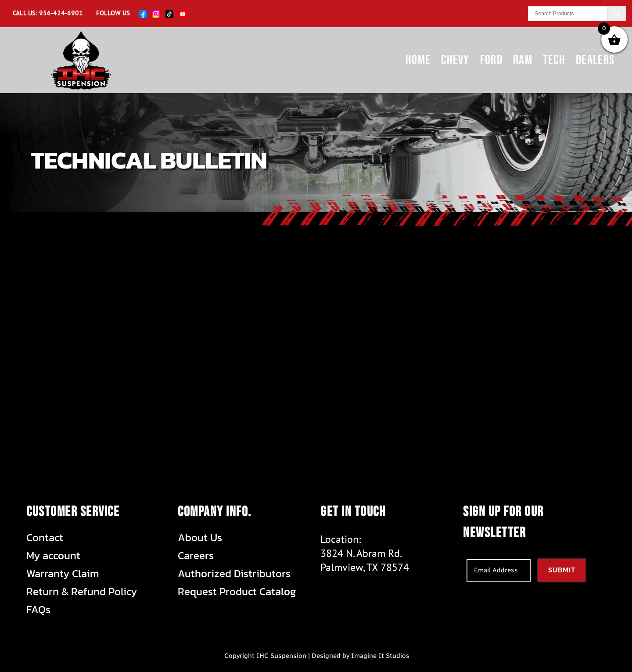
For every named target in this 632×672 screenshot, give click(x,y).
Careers (196, 556)
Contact (45, 538)
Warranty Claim (63, 574)
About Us (200, 538)
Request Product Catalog (237, 592)
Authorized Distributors (234, 574)
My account (53, 556)
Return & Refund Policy (82, 592)
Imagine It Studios (380, 656)
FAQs (38, 610)
